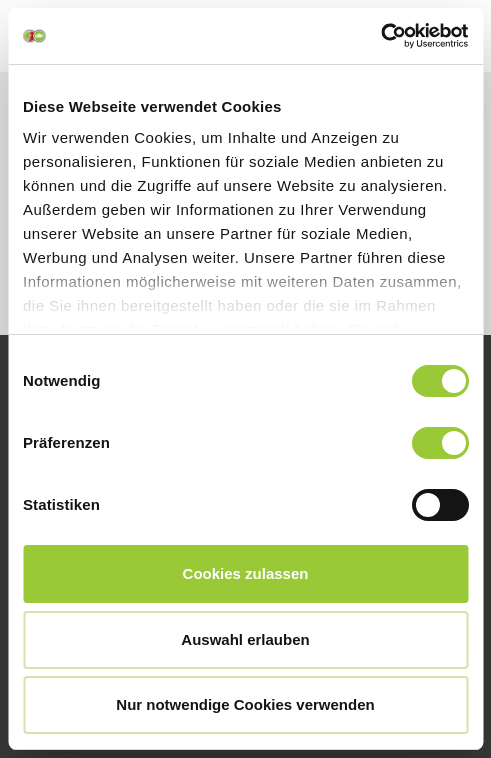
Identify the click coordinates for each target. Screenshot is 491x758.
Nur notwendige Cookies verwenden (245, 704)
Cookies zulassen (246, 573)
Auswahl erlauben (245, 639)
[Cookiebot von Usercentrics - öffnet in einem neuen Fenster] (380, 36)
